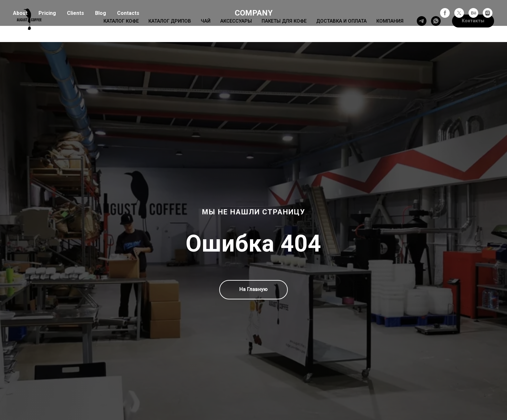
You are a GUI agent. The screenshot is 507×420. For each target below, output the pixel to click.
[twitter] (459, 13)
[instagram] (488, 13)
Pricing (47, 13)
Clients (76, 13)
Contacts (128, 13)
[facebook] (445, 13)
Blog (101, 13)
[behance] (473, 13)
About (20, 13)
